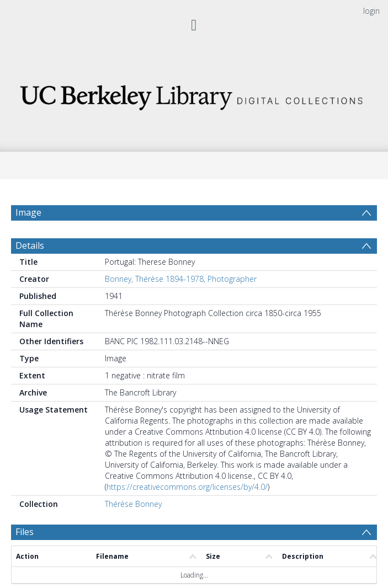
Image (28, 212)
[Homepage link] (194, 95)
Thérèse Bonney (133, 509)
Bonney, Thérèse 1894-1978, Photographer (181, 284)
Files (25, 537)
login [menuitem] (371, 11)
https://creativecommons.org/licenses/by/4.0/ (187, 492)
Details (30, 251)
